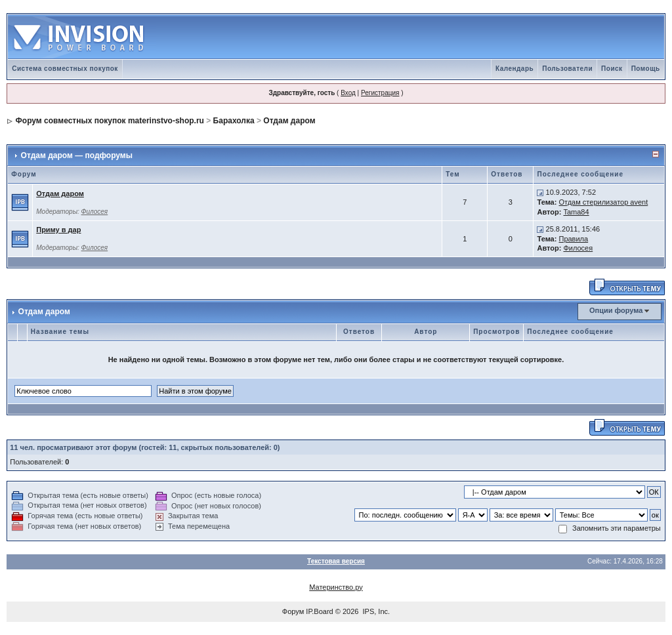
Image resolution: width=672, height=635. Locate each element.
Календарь (514, 69)
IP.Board (319, 611)
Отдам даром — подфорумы (77, 155)
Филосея (95, 212)
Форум (293, 611)
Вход (348, 93)
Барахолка (234, 121)
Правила (573, 239)
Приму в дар (58, 230)
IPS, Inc (376, 611)
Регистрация (380, 93)
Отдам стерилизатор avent (603, 202)
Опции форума (616, 310)
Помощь (646, 69)
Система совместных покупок (65, 69)
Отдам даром (289, 121)
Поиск (612, 69)
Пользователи (567, 69)
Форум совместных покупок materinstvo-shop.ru (110, 121)
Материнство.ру (336, 587)
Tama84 (576, 212)
